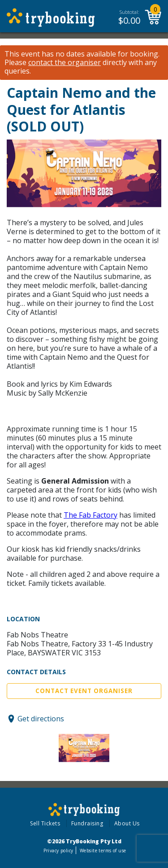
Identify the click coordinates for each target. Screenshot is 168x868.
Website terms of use (103, 851)
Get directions (41, 719)
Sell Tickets (45, 823)
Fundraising (87, 823)
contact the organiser (65, 63)
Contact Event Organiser (84, 691)
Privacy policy (58, 851)
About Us (127, 823)
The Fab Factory (90, 515)
